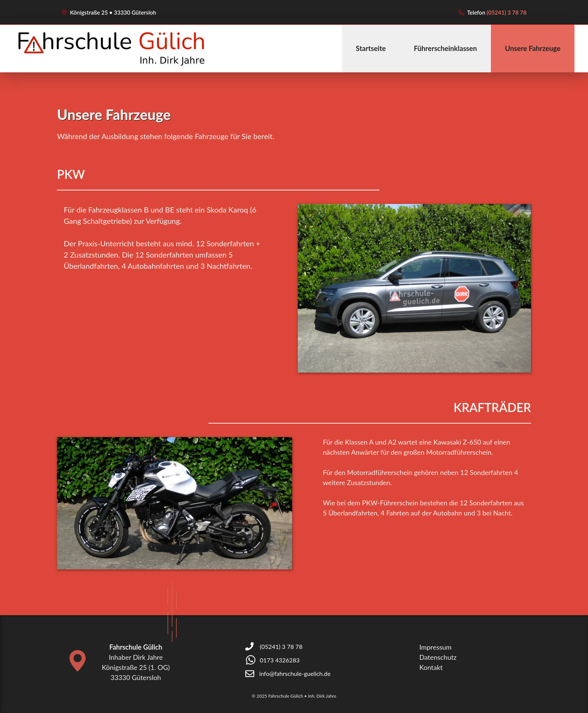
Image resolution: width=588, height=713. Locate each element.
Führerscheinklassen (445, 48)
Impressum (435, 647)
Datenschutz (438, 657)
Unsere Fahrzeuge (532, 48)
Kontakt (431, 667)
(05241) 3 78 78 (507, 12)
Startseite (371, 48)
